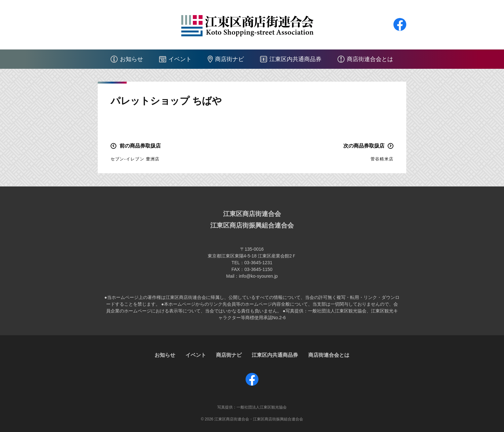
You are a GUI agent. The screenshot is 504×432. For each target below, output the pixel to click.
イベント (180, 59)
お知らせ (131, 59)
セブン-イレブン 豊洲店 (135, 159)
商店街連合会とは (370, 59)
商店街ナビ (230, 59)
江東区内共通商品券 (295, 59)
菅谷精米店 (382, 159)
